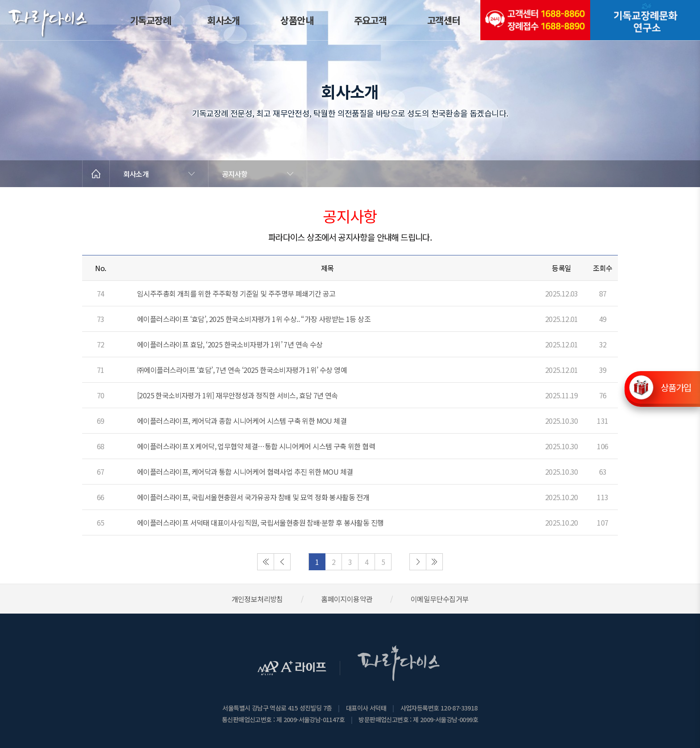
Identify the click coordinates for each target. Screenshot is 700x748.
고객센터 (444, 20)
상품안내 (297, 20)
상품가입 (676, 387)
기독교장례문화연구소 (645, 20)
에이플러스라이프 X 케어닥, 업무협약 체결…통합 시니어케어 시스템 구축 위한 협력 (256, 446)
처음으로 (266, 562)
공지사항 (235, 174)
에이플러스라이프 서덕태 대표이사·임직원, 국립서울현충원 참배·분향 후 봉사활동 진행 (260, 522)
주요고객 (371, 20)
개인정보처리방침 (257, 599)
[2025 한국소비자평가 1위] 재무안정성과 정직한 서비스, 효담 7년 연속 (237, 395)
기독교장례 (150, 20)
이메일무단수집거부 (440, 599)
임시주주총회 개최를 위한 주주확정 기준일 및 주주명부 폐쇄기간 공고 (236, 293)
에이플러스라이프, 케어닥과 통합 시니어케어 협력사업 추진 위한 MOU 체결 (245, 472)
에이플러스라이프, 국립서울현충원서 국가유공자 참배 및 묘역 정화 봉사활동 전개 (253, 497)
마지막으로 (434, 562)
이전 (282, 562)
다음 (418, 562)
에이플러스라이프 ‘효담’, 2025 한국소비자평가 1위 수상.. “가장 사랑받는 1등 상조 (254, 319)
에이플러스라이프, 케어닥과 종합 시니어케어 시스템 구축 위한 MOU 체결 (242, 421)
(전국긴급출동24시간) (535, 20)
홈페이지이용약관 (347, 599)
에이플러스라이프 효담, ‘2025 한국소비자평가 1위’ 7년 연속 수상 (230, 344)
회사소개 (224, 20)
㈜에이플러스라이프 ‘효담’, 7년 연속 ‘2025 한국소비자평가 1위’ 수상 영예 (242, 370)
